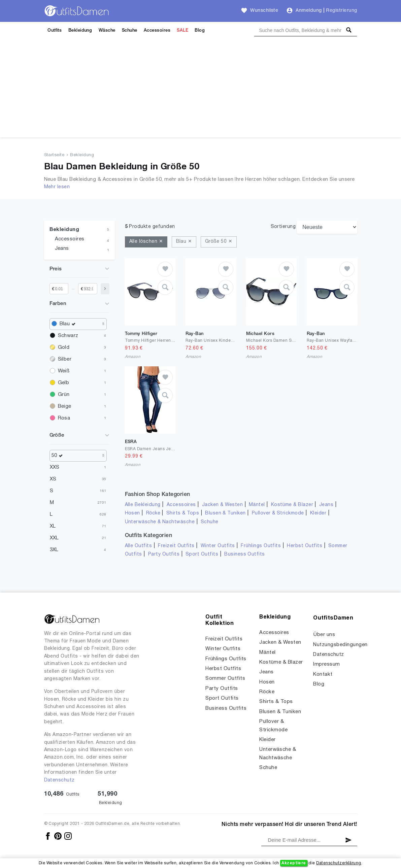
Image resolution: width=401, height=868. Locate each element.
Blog (200, 30)
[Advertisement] (200, 90)
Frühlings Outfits (261, 546)
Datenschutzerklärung (339, 863)
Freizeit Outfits (176, 546)
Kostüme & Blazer (292, 505)
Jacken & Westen (222, 505)
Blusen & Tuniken (225, 513)
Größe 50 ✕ (219, 242)
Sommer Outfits (225, 678)
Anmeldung (309, 11)
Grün (64, 395)
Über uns (324, 635)
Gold (64, 347)
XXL (54, 538)
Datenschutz (59, 780)
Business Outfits (245, 554)
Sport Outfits (202, 554)
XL (53, 526)
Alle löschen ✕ (146, 242)
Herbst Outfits (305, 546)
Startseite (54, 155)
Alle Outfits (139, 546)
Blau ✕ (184, 242)
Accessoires (157, 30)
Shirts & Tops (183, 513)
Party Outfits (164, 554)
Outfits (55, 30)
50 (59, 456)
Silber (65, 359)
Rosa (64, 418)
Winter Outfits (218, 546)
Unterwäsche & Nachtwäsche (160, 522)
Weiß (64, 371)
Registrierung (341, 11)
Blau (69, 324)
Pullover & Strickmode (278, 513)
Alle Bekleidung (143, 505)
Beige (65, 406)
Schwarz (68, 336)
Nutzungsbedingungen (340, 645)
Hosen (132, 513)
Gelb (64, 383)
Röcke (153, 513)
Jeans (62, 248)
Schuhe (130, 30)
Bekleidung (80, 30)
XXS (55, 467)
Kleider (318, 513)
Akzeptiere (294, 863)
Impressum (326, 664)
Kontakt (323, 674)
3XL (54, 550)
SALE (182, 30)
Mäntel (257, 505)
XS (53, 479)
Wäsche (107, 30)
